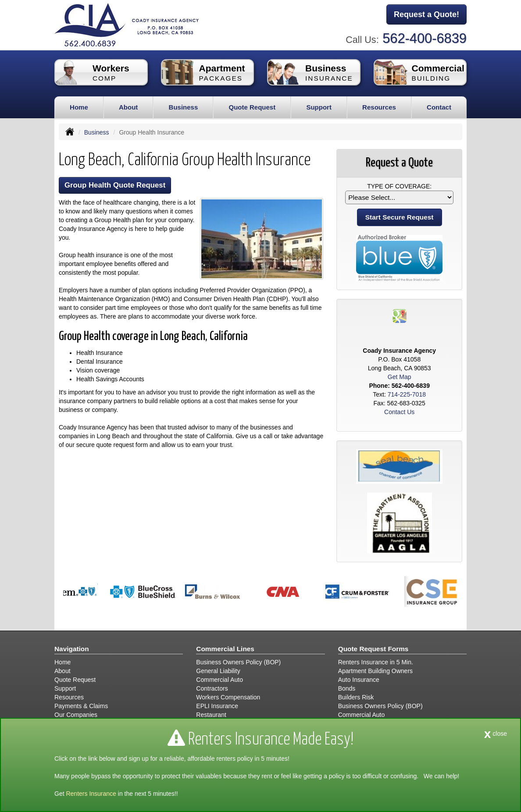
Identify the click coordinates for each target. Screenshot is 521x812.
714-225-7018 (407, 394)
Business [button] (184, 107)
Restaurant (211, 715)
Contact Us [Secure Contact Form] (399, 412)
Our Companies (76, 715)
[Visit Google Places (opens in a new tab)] (400, 316)
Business (97, 132)
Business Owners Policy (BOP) (238, 662)
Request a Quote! (426, 14)
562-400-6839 (425, 38)
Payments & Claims (81, 706)
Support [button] (319, 107)
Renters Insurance (91, 794)
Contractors (212, 688)
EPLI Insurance (217, 706)
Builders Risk (356, 697)
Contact (439, 107)
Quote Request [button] (252, 107)
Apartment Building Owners (375, 671)
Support (65, 688)
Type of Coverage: (399, 186)
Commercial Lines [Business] (225, 649)
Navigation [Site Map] (72, 649)
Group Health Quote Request (115, 185)
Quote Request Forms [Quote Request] (373, 649)
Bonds (347, 688)
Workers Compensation (228, 697)
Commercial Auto (219, 680)
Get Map (400, 377)
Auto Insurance (359, 680)
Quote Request (75, 680)
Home (79, 107)
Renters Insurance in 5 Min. (376, 662)
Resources (69, 697)
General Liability (218, 671)
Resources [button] (379, 107)
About (128, 107)
